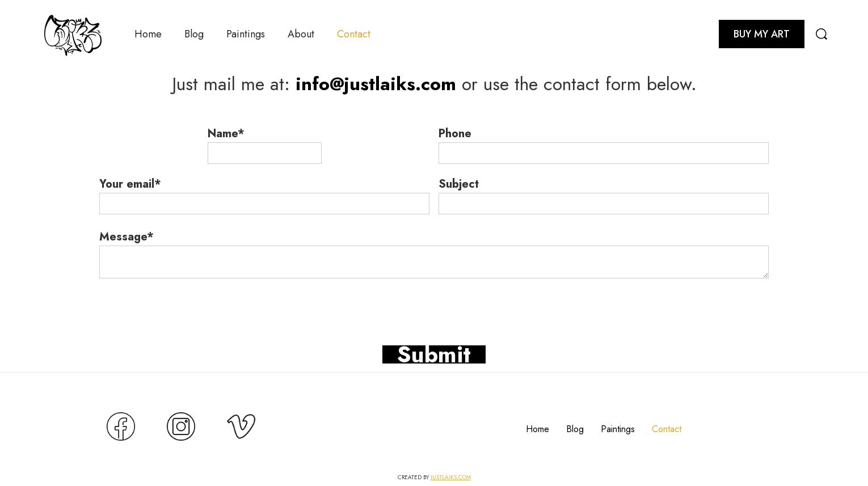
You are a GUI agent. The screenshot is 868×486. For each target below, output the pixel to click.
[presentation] (186, 301)
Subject (459, 184)
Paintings (246, 34)
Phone (455, 134)
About (301, 34)
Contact (354, 34)
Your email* (130, 184)
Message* (127, 237)
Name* (226, 134)
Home (148, 34)
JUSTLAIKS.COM (451, 477)
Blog (194, 34)
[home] (73, 34)
